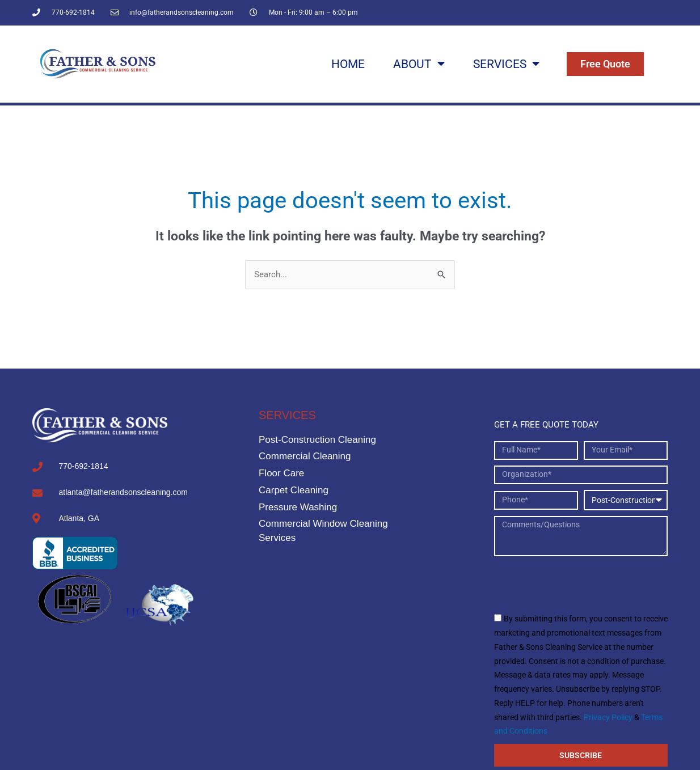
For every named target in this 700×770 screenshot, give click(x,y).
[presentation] (580, 584)
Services (506, 64)
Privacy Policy (608, 717)
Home (348, 64)
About (419, 64)
